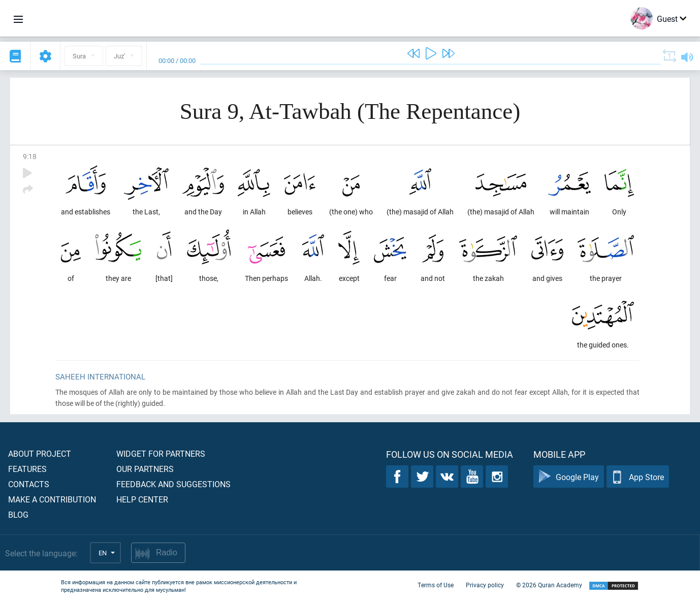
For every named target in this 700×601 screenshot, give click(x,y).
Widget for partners (161, 453)
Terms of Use (436, 585)
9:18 (30, 156)
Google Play (569, 477)
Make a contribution (52, 499)
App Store (638, 477)
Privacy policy (485, 585)
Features (27, 469)
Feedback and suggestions (173, 484)
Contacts (29, 484)
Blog (18, 514)
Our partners (145, 469)
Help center (142, 499)
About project (40, 453)
